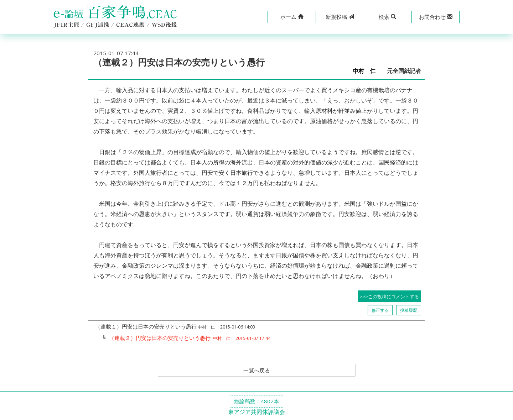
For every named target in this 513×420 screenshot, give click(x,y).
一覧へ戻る (256, 371)
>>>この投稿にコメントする (389, 296)
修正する (380, 310)
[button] (292, 17)
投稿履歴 (409, 310)
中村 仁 (367, 71)
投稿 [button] (340, 17)
